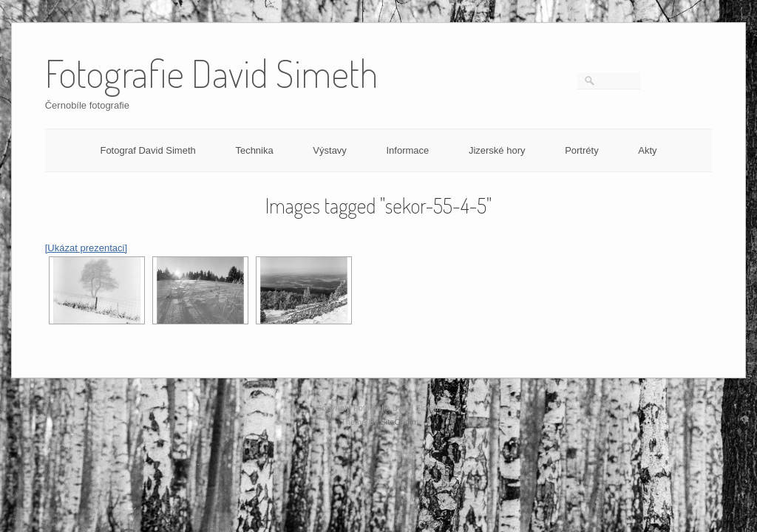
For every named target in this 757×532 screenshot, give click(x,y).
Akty (647, 150)
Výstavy (330, 150)
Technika (254, 150)
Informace (407, 150)
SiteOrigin (398, 422)
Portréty (582, 150)
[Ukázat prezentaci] (86, 248)
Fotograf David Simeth (147, 150)
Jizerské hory (497, 150)
